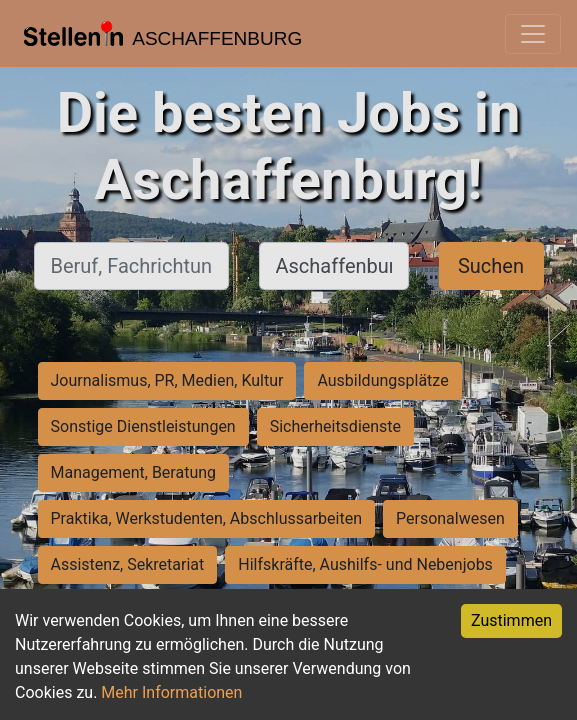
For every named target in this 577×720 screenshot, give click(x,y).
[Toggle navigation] (533, 34)
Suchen (491, 266)
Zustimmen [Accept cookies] (511, 620)
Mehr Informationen (171, 692)
